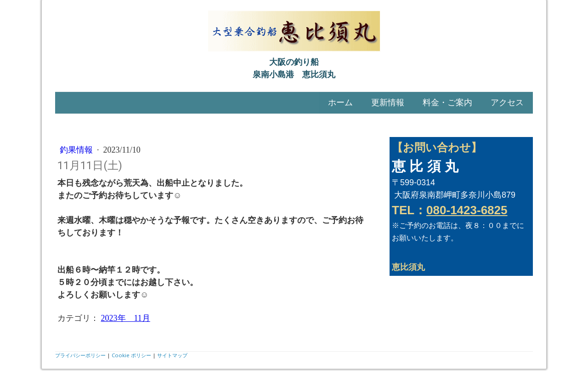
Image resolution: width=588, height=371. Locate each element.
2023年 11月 (126, 318)
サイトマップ (172, 355)
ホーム (340, 103)
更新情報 (388, 103)
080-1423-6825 (467, 210)
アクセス (507, 103)
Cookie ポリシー (131, 355)
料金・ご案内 (447, 103)
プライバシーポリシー (80, 355)
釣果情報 (77, 150)
